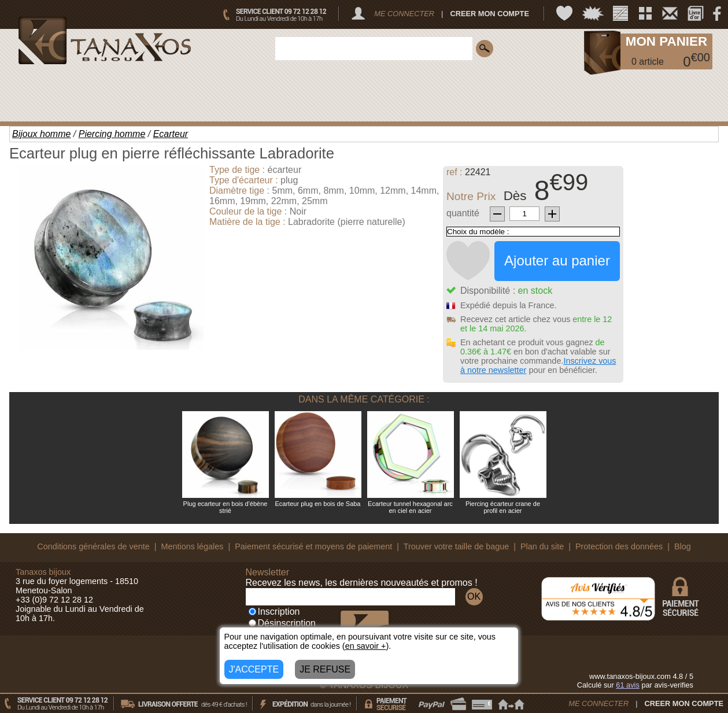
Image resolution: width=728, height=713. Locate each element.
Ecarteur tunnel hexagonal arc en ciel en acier (410, 507)
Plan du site (542, 546)
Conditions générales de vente (93, 546)
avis (628, 685)
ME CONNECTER (404, 14)
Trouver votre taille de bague (457, 546)
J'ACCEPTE (254, 669)
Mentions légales (192, 546)
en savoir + (366, 646)
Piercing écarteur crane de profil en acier (503, 507)
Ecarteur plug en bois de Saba (318, 504)
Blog (683, 546)
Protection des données (619, 546)
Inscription (274, 612)
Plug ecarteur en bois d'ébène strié (226, 507)
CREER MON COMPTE (489, 14)
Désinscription (282, 623)
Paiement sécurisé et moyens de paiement (313, 546)
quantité (463, 213)
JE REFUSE (325, 669)
